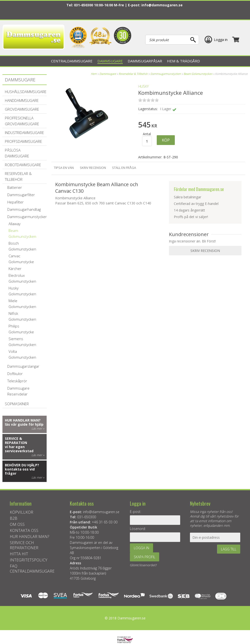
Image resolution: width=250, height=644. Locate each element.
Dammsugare (108, 74)
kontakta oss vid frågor (20, 471)
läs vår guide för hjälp (24, 424)
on (140, 100)
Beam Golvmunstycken (198, 74)
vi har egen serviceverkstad (19, 449)
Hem (94, 74)
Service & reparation (16, 441)
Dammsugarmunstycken (166, 74)
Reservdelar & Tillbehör (133, 74)
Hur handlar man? (23, 420)
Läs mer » (38, 428)
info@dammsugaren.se (162, 5)
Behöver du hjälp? (22, 465)
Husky (143, 86)
